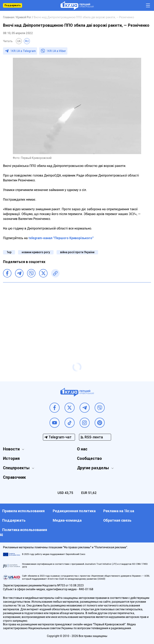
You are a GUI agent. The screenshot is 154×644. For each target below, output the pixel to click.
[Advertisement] (77, 315)
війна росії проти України (77, 252)
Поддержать (13, 5)
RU (27, 41)
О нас (82, 449)
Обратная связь (117, 520)
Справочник (14, 477)
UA (19, 41)
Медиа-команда (67, 520)
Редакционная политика (74, 511)
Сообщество (89, 458)
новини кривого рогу (36, 252)
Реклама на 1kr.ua (119, 511)
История (11, 458)
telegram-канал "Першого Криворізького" (61, 238)
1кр (9, 252)
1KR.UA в (23, 51)
